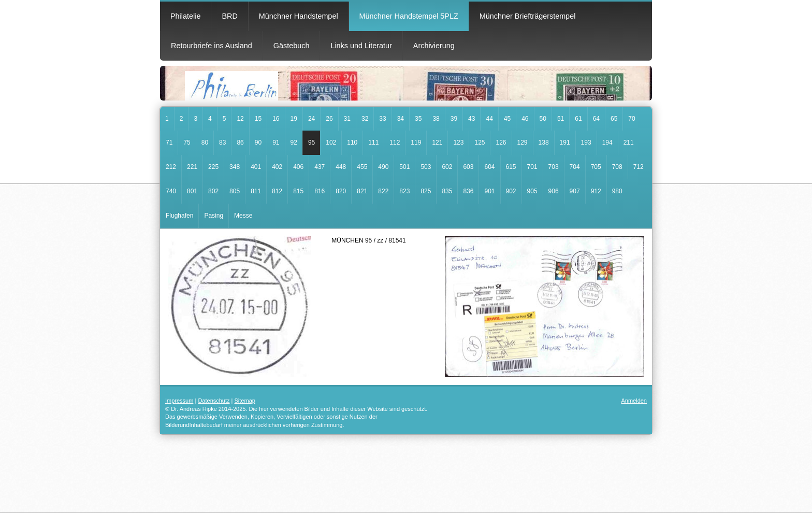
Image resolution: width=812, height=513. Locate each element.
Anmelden (634, 401)
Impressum (179, 401)
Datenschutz (214, 401)
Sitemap (245, 401)
